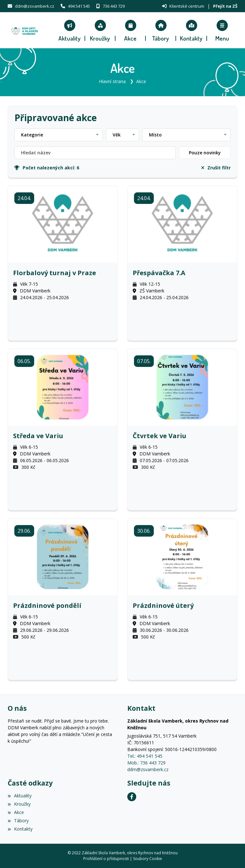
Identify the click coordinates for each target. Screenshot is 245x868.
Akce (141, 81)
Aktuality (20, 796)
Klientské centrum (187, 6)
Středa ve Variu (38, 436)
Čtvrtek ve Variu (160, 436)
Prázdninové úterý (163, 606)
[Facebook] (132, 797)
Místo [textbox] (155, 135)
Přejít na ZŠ (225, 6)
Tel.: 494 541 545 (145, 756)
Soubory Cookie (148, 859)
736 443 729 (114, 6)
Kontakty (20, 829)
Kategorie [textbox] (32, 135)
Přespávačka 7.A (159, 273)
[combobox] (59, 135)
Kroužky (19, 804)
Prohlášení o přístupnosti (106, 859)
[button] (222, 30)
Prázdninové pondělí (47, 606)
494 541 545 (79, 6)
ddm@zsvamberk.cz (35, 6)
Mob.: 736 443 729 (146, 763)
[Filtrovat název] (95, 153)
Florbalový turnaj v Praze (55, 273)
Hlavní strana (112, 81)
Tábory (18, 821)
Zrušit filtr (216, 168)
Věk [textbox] (117, 135)
